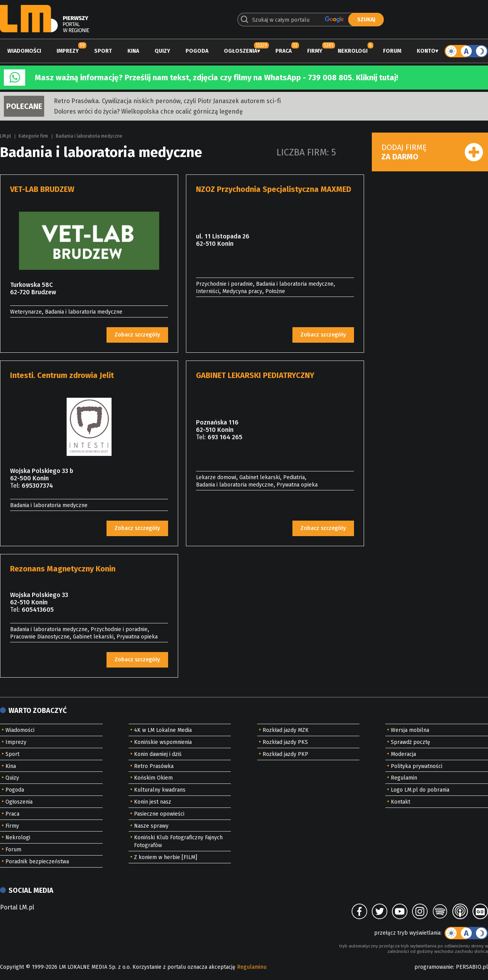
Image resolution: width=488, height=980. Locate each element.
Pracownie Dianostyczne (40, 637)
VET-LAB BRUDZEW (42, 189)
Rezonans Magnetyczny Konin (63, 569)
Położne (275, 291)
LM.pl (5, 136)
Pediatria (294, 477)
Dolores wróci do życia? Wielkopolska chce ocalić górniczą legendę (148, 111)
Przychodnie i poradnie (224, 284)
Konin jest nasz (153, 802)
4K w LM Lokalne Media (163, 730)
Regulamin (404, 778)
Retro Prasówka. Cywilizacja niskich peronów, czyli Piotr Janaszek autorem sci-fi (167, 101)
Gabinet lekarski (260, 477)
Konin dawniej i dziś (158, 754)
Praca (284, 51)
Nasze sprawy (151, 826)
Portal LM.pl (17, 907)
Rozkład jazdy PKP (285, 754)
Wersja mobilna (410, 730)
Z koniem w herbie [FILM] (166, 857)
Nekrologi (353, 51)
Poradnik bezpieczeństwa (37, 862)
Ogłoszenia (241, 51)
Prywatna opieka (297, 485)
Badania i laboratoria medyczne (89, 136)
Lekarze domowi (216, 477)
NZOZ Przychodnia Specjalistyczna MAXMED (274, 189)
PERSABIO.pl (472, 967)
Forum (392, 51)
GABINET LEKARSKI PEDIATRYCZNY (255, 375)
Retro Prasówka (154, 766)
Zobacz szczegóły (137, 335)
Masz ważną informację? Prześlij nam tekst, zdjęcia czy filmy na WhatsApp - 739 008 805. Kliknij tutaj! (217, 78)
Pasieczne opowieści (159, 814)
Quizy (162, 51)
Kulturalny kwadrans (160, 790)
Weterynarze (26, 312)
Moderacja (403, 754)
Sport (103, 51)
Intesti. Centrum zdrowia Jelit (62, 375)
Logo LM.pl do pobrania (420, 790)
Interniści (208, 291)
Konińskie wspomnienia (163, 742)
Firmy (315, 51)
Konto (426, 51)
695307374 (37, 486)
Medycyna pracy (242, 291)
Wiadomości (24, 51)
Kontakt (400, 802)
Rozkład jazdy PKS (285, 742)
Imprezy (68, 51)
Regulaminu (252, 967)
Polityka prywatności (417, 766)
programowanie (434, 967)
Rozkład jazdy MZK (286, 730)
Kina (133, 51)
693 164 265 (225, 437)
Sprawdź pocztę (411, 742)
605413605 (38, 610)
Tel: (15, 486)
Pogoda (197, 51)
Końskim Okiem (153, 778)
